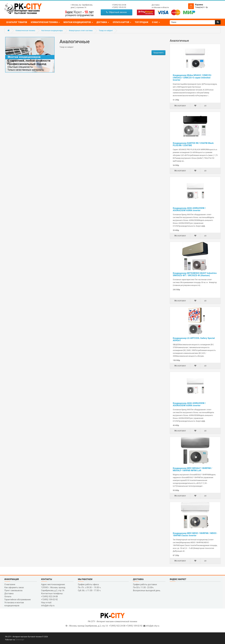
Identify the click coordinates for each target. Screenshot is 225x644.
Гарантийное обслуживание (18, 600)
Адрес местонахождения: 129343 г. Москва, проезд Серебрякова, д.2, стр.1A (53, 587)
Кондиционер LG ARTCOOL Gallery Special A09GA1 (194, 339)
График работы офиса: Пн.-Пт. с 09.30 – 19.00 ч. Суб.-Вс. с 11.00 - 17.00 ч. (90, 587)
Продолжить (158, 53)
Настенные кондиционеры (52, 31)
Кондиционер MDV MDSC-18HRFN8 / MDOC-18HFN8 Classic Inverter (195, 534)
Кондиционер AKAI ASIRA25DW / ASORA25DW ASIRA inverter (189, 209)
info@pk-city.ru (153, 626)
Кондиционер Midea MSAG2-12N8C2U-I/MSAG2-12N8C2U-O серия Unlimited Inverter (192, 78)
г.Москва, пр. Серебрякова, (82, 5)
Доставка (156, 5)
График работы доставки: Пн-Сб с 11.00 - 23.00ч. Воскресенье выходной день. (147, 587)
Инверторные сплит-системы (81, 31)
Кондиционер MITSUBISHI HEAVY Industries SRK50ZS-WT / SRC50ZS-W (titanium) (195, 274)
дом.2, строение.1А (78, 7)
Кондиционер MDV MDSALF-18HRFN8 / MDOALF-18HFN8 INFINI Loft (192, 469)
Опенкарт (20, 640)
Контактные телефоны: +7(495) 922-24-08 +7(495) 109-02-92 (52, 596)
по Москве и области (160, 7)
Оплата (8, 596)
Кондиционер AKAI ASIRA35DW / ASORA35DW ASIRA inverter (189, 404)
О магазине (10, 584)
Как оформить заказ (14, 587)
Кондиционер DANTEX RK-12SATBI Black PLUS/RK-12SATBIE (193, 144)
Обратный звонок (116, 12)
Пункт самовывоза (13, 590)
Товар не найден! (106, 31)
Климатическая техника (25, 31)
